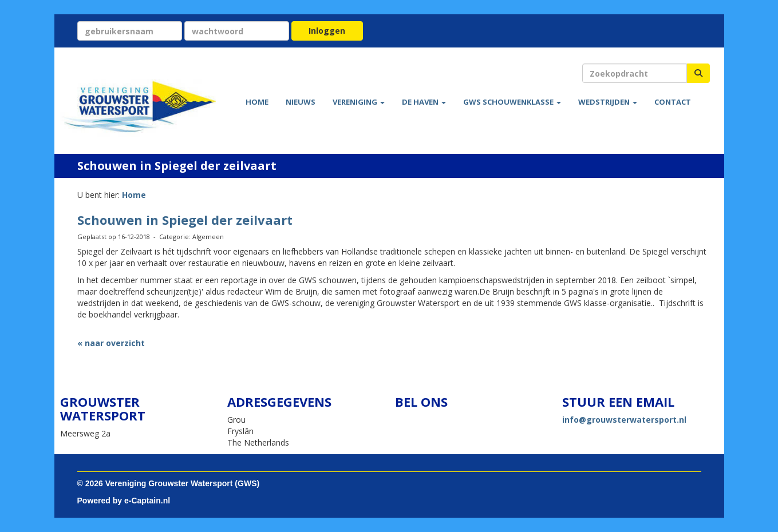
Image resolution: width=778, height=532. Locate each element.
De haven (424, 102)
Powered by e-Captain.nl (124, 501)
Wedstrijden (608, 102)
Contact (673, 102)
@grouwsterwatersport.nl (624, 420)
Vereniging (359, 102)
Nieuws (301, 102)
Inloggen (327, 31)
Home (257, 102)
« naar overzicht (111, 343)
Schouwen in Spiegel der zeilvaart (185, 220)
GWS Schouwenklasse (512, 102)
